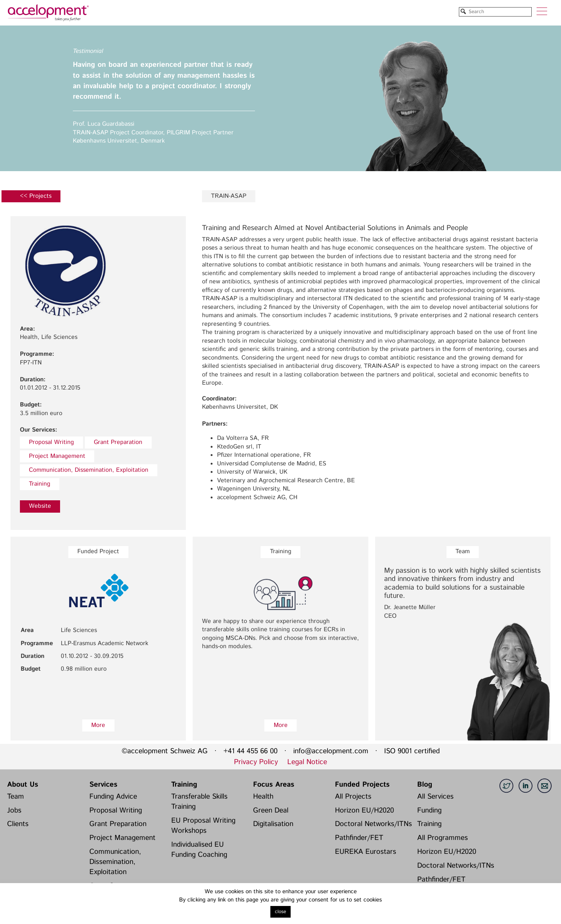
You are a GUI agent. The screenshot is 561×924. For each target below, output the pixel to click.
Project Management (57, 456)
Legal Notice (307, 762)
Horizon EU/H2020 (364, 810)
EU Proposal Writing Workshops (203, 825)
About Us (23, 784)
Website (40, 506)
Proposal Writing (51, 442)
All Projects (353, 796)
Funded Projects (362, 784)
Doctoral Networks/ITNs (373, 824)
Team (16, 796)
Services (103, 784)
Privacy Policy (256, 762)
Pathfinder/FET (359, 838)
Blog (425, 784)
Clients (18, 824)
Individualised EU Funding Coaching (199, 850)
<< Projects (36, 196)
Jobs (14, 810)
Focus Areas (274, 784)
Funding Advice (113, 796)
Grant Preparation (118, 442)
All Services (435, 796)
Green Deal (271, 810)
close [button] (280, 912)
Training (40, 484)
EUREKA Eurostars (366, 852)
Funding (429, 810)
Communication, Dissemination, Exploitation (89, 470)
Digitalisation (273, 824)
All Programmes (443, 838)
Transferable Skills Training (199, 801)
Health (263, 796)
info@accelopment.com (331, 751)
